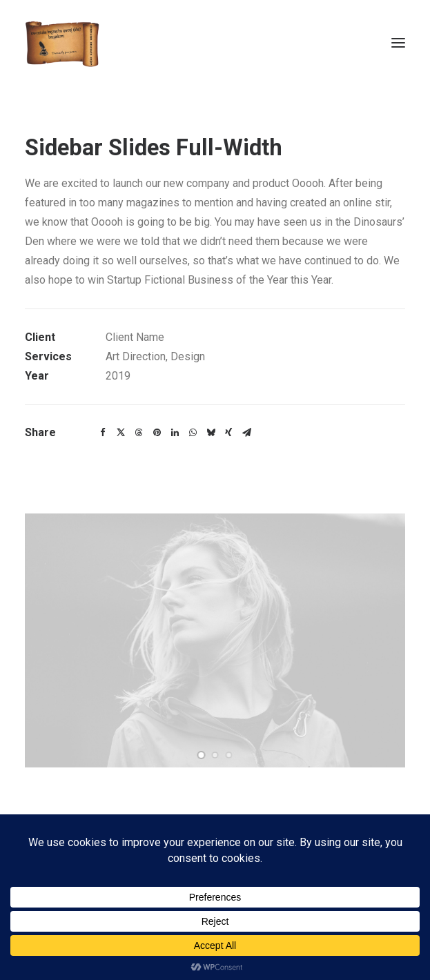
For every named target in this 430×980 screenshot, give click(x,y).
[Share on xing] (228, 433)
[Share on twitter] (121, 433)
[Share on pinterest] (157, 433)
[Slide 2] (215, 755)
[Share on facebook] (103, 433)
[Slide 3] (229, 755)
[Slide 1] (202, 755)
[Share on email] (246, 433)
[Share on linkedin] (175, 433)
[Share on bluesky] (211, 433)
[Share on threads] (139, 433)
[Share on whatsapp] (193, 433)
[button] (398, 43)
